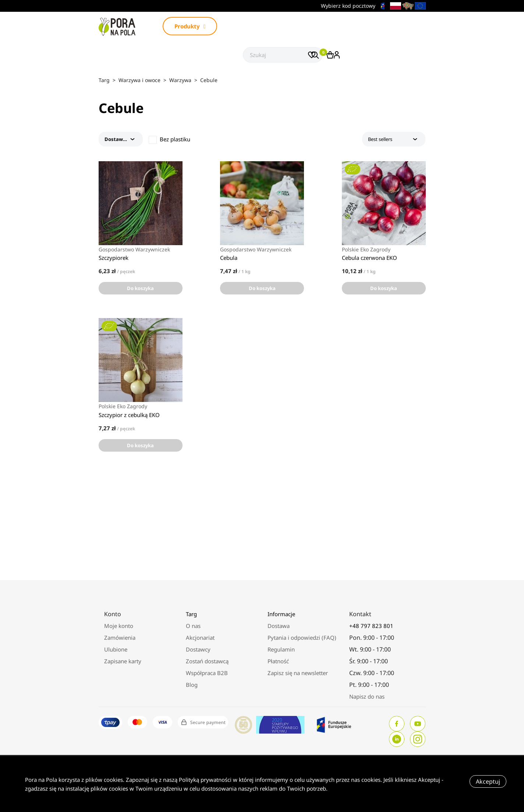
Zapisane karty (123, 661)
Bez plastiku (175, 139)
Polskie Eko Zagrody (366, 250)
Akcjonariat (200, 638)
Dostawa (279, 626)
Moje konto (119, 626)
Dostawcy (198, 649)
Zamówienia (120, 638)
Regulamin (281, 649)
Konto (113, 614)
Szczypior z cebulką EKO (129, 415)
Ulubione (116, 649)
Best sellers (394, 139)
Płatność (278, 661)
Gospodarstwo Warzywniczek (134, 250)
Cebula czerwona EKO (369, 258)
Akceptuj (488, 781)
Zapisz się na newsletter (298, 673)
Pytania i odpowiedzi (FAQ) (302, 638)
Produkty (190, 26)
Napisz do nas (367, 696)
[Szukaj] (283, 55)
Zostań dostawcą (207, 661)
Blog (192, 685)
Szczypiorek (114, 258)
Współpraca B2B (207, 673)
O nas (193, 626)
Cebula (229, 258)
